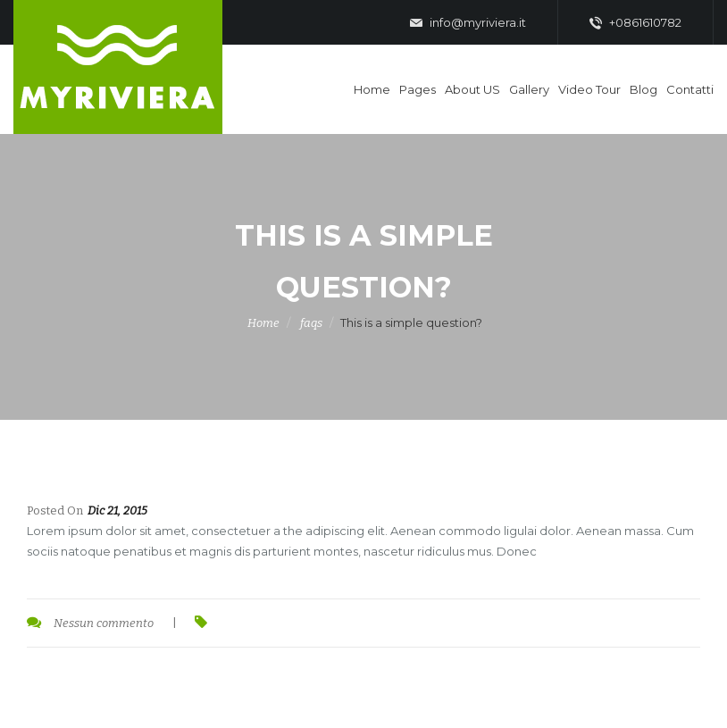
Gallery (529, 89)
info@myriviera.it (468, 23)
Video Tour (589, 89)
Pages (418, 89)
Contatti (690, 89)
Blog (643, 89)
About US (472, 89)
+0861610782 (635, 23)
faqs (311, 323)
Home (372, 89)
